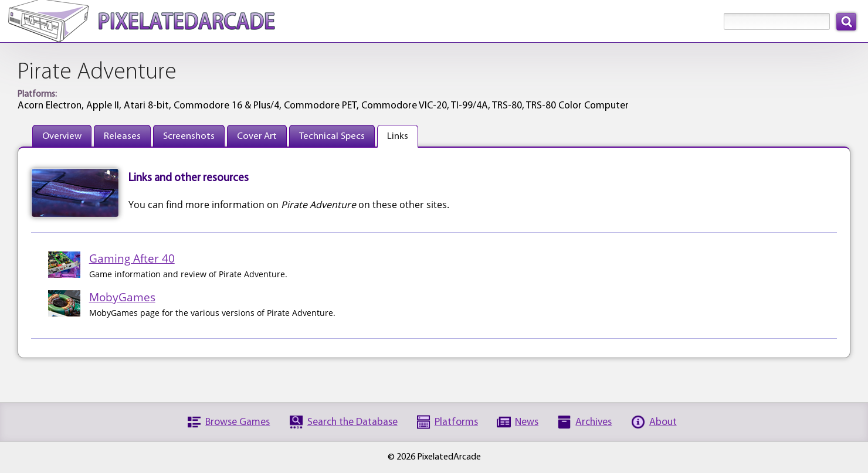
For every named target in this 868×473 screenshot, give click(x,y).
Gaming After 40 (132, 258)
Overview (62, 136)
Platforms (456, 422)
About (663, 422)
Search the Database (352, 422)
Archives (594, 422)
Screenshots (189, 136)
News (527, 422)
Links (398, 136)
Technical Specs (332, 136)
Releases (122, 136)
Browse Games (238, 422)
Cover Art (257, 136)
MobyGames (122, 297)
